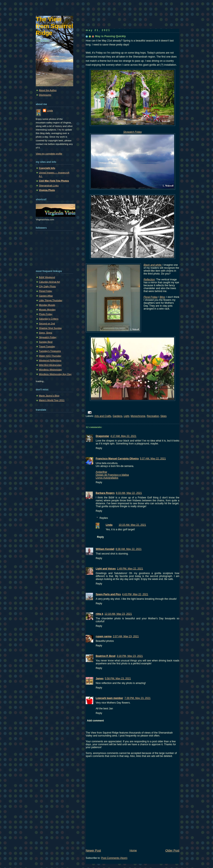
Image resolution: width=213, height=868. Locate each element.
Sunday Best (46, 342)
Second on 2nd (47, 324)
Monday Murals (47, 305)
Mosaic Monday (47, 310)
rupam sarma (104, 636)
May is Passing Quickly (110, 36)
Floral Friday (46, 291)
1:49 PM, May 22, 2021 (130, 569)
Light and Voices (106, 569)
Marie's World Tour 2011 (52, 400)
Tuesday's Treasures (50, 351)
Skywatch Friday (48, 337)
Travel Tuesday (47, 346)
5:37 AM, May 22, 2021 (153, 459)
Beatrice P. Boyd (106, 656)
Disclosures (45, 95)
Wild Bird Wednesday (50, 365)
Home (133, 850)
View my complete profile (49, 154)
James (100, 679)
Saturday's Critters (49, 319)
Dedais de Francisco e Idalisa (112, 475)
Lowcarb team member (109, 698)
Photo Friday (46, 314)
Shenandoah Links (49, 186)
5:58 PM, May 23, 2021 (118, 679)
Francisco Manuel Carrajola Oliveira (117, 459)
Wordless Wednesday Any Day (55, 374)
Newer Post (93, 850)
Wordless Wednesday (50, 370)
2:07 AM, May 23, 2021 (126, 636)
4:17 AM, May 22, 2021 (123, 436)
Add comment (95, 721)
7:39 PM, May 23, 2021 (137, 698)
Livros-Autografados (107, 478)
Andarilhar (101, 472)
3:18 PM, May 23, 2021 (130, 656)
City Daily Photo (47, 286)
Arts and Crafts (103, 416)
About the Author (48, 90)
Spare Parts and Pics (108, 594)
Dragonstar (102, 436)
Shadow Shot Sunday (50, 328)
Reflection (149, 280)
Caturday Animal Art (49, 282)
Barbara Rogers (105, 493)
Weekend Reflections (50, 360)
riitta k (99, 614)
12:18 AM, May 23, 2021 (118, 614)
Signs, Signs (46, 333)
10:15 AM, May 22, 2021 (133, 525)
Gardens (118, 416)
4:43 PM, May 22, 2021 (135, 594)
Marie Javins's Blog (49, 396)
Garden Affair (46, 296)
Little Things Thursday (51, 300)
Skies (163, 416)
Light (126, 416)
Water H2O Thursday (50, 356)
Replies (104, 518)
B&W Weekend (47, 277)
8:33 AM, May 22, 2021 (129, 493)
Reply (99, 448)
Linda (109, 525)
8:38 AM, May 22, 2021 (129, 549)
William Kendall (105, 549)
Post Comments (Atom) (114, 858)
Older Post (172, 850)
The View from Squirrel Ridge (54, 26)
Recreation (153, 416)
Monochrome (138, 416)
